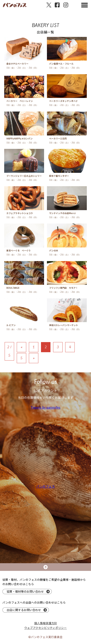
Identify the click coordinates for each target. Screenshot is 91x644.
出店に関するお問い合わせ (24, 610)
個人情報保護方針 (46, 623)
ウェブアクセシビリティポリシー (45, 628)
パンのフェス (45, 486)
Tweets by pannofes (45, 407)
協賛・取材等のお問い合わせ (25, 591)
